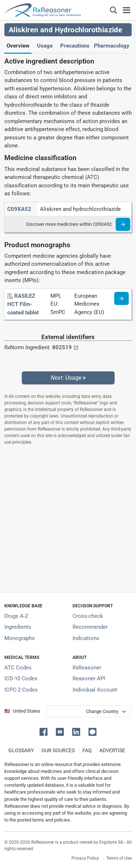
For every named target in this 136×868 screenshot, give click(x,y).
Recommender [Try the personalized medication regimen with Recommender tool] (90, 627)
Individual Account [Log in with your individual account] (95, 690)
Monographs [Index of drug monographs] (20, 638)
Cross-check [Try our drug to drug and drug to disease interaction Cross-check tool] (88, 616)
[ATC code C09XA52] (19, 209)
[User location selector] (89, 711)
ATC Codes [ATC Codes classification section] (18, 668)
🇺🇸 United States (22, 711)
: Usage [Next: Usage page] (68, 378)
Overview (18, 46)
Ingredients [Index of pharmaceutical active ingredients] (18, 627)
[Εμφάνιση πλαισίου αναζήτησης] (114, 10)
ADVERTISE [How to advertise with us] (112, 750)
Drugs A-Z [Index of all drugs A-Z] (16, 616)
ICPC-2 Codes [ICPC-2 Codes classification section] (21, 690)
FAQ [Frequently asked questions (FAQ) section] (87, 750)
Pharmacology (112, 46)
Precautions (75, 46)
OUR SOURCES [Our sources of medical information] (58, 750)
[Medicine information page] (121, 298)
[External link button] (76, 347)
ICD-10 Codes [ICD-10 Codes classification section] (21, 678)
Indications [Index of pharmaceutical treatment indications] (86, 638)
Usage (45, 46)
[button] (45, 731)
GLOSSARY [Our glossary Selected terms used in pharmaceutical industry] (21, 750)
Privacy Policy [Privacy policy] (85, 858)
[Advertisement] (68, 519)
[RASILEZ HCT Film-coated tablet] (23, 304)
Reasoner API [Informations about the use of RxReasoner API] (89, 678)
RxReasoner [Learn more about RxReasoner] (87, 668)
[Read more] (123, 224)
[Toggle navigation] (127, 10)
